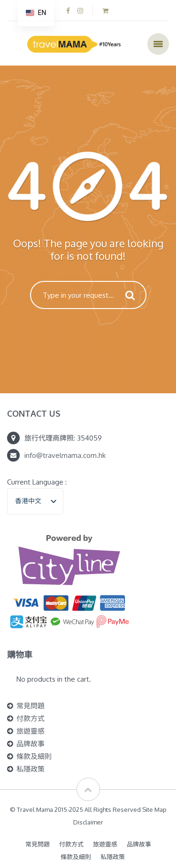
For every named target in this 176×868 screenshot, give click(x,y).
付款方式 (31, 718)
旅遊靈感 (31, 731)
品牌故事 (31, 744)
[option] (36, 13)
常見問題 (31, 706)
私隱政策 (31, 769)
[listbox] (35, 501)
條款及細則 (34, 756)
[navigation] (36, 13)
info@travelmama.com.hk (65, 455)
